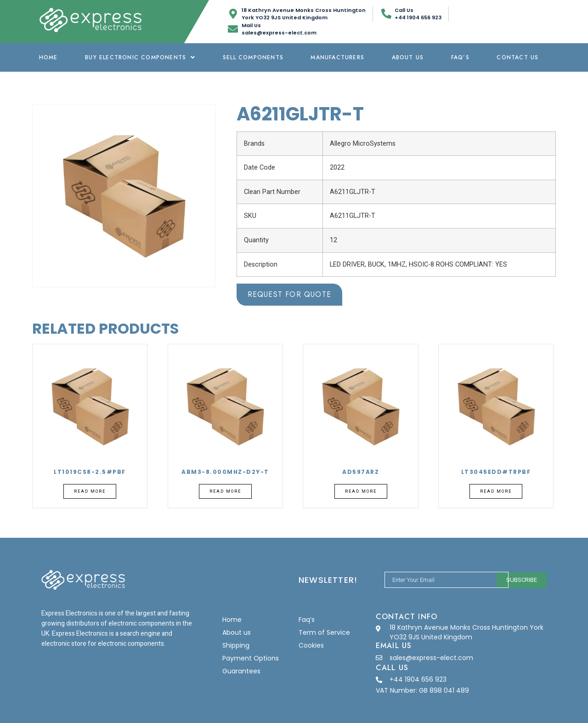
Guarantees (241, 671)
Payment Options (251, 658)
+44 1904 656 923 (418, 679)
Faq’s (460, 57)
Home (48, 57)
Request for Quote (289, 294)
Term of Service (324, 632)
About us (408, 57)
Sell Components (253, 57)
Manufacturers (337, 57)
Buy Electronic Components (140, 57)
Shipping (236, 645)
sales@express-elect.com (431, 658)
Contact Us (517, 57)
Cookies (311, 645)
